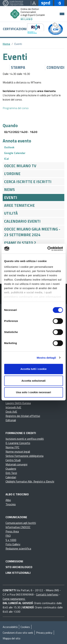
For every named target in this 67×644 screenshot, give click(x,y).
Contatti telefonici (47, 594)
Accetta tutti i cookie (33, 369)
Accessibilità (10, 627)
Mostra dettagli (46, 358)
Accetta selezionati (33, 381)
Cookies (25, 627)
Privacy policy (44, 633)
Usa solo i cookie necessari (34, 392)
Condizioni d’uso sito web (18, 633)
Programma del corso (16, 108)
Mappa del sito (12, 638)
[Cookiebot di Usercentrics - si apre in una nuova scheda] (48, 249)
